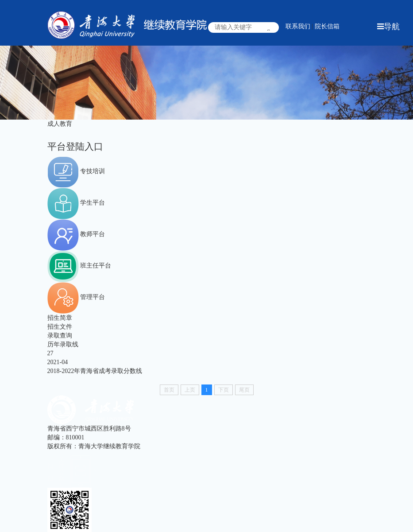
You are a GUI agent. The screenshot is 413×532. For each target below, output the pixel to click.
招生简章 (60, 318)
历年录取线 (63, 344)
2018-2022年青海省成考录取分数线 (95, 371)
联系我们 (298, 26)
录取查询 (60, 336)
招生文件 (60, 327)
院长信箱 (327, 26)
